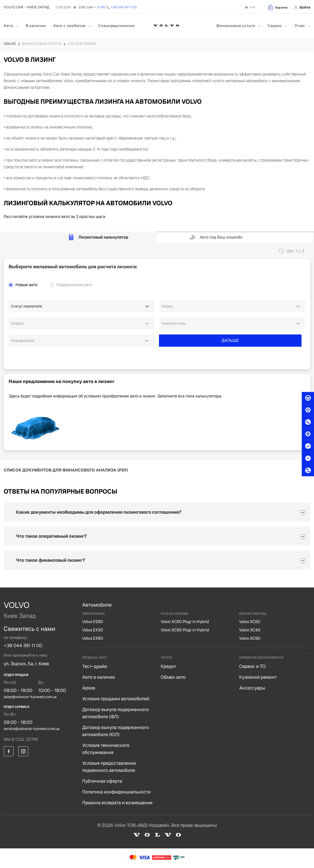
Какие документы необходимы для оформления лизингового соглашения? (99, 512)
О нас (300, 26)
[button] (277, 7)
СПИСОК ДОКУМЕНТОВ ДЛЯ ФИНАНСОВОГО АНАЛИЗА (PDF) (66, 470)
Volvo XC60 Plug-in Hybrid (185, 622)
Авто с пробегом (70, 26)
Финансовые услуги (236, 26)
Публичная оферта (102, 781)
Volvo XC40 (250, 630)
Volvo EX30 (93, 630)
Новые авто (26, 285)
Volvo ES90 (93, 622)
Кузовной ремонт (258, 677)
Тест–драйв (95, 666)
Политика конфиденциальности (116, 792)
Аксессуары (252, 688)
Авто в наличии (99, 677)
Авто (9, 26)
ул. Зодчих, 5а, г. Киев (26, 664)
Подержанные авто (74, 285)
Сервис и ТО (252, 666)
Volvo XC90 (250, 638)
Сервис (275, 26)
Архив (89, 688)
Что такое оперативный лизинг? (51, 536)
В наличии (36, 26)
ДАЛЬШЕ (230, 340)
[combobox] (232, 306)
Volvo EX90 (93, 638)
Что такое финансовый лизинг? (51, 560)
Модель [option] (17, 323)
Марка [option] (167, 306)
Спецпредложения (116, 26)
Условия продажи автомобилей (116, 699)
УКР (252, 7)
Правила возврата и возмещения (117, 803)
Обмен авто (173, 677)
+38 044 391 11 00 (23, 645)
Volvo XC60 (250, 622)
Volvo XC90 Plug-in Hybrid (185, 630)
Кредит (168, 666)
